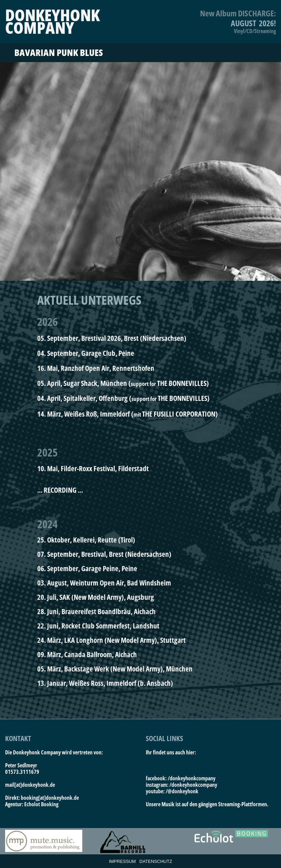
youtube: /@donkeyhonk (172, 791)
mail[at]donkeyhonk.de (30, 785)
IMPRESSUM (122, 861)
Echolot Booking (41, 804)
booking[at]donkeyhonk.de (50, 798)
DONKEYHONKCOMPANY (52, 21)
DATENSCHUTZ (156, 861)
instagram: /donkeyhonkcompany (181, 785)
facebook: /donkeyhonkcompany (181, 778)
